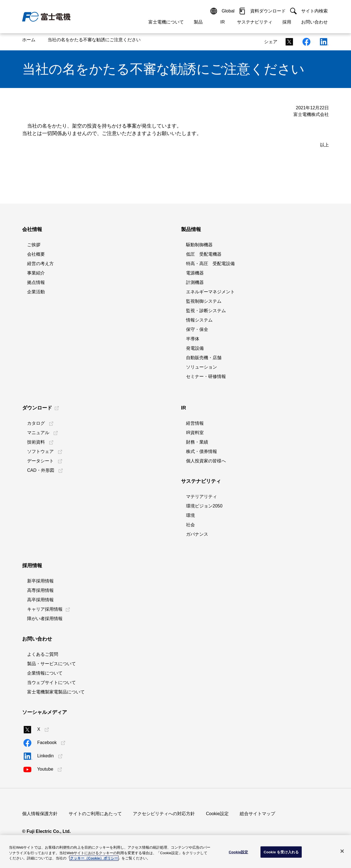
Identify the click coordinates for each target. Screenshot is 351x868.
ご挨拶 (34, 245)
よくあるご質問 (43, 654)
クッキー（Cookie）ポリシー (94, 858)
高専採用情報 (40, 590)
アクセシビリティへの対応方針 (164, 814)
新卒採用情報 (40, 581)
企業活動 (36, 292)
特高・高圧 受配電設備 (210, 264)
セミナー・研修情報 (206, 376)
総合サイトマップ (257, 814)
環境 (190, 515)
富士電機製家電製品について (56, 692)
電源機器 (195, 273)
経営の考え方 (40, 264)
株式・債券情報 (202, 451)
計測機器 (195, 282)
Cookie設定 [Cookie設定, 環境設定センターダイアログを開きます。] (238, 852)
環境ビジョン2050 (204, 506)
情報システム (199, 320)
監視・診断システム (206, 311)
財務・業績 (197, 442)
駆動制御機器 (199, 245)
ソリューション (202, 367)
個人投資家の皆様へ (206, 461)
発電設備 (195, 348)
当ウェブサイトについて (51, 682)
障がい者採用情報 (45, 619)
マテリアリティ (202, 497)
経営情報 (195, 423)
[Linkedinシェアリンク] (322, 42)
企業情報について (45, 673)
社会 (190, 525)
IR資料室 (195, 433)
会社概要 (36, 254)
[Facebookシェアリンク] (305, 42)
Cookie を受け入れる (281, 852)
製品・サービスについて (51, 664)
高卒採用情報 (40, 600)
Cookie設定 (217, 814)
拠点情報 (36, 282)
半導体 (193, 339)
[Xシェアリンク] (288, 42)
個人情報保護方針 (40, 814)
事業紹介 (36, 273)
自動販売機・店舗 (204, 358)
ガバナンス (197, 534)
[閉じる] (342, 851)
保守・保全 (197, 329)
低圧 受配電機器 (204, 254)
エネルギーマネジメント (210, 292)
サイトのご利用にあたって (95, 814)
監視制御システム (204, 301)
